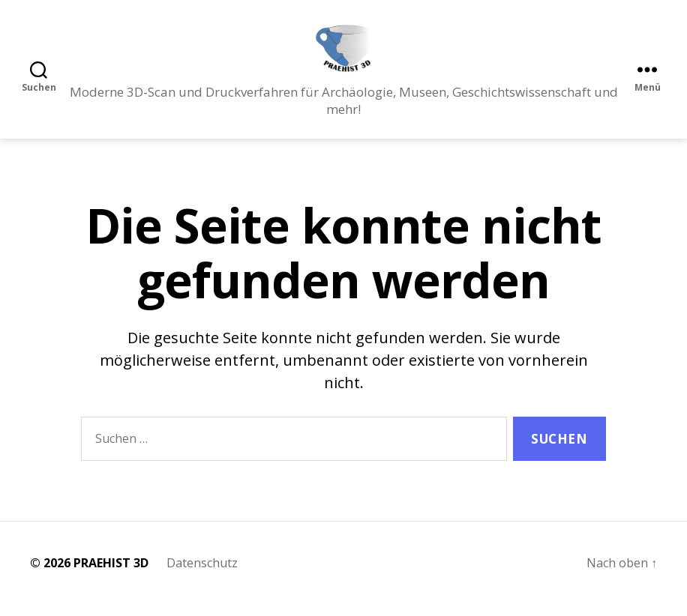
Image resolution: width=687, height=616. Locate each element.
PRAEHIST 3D (111, 575)
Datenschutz (202, 575)
